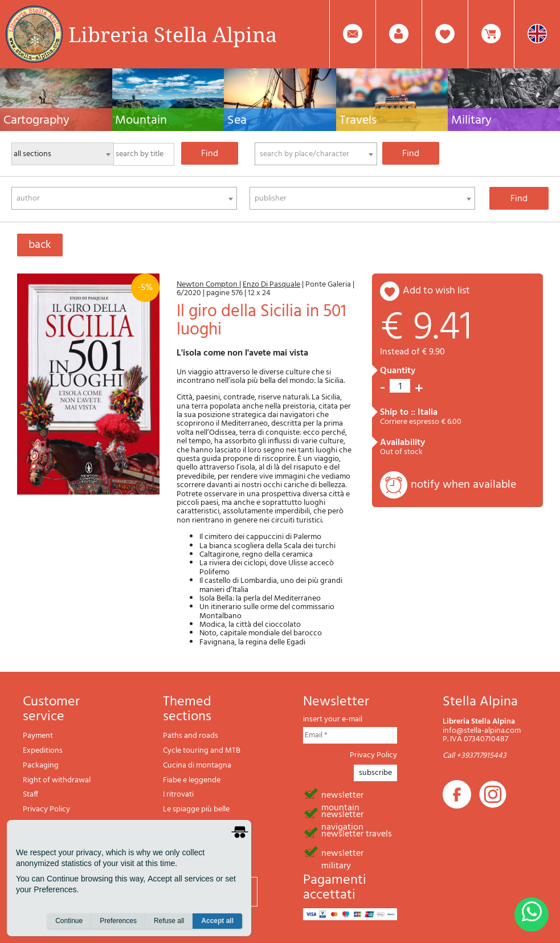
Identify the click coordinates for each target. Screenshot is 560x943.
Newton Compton (208, 285)
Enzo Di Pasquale (271, 285)
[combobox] (316, 154)
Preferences (118, 921)
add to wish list (436, 291)
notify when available (463, 485)
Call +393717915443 (475, 756)
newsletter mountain (342, 794)
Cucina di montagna (197, 766)
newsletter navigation (342, 814)
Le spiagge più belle (196, 809)
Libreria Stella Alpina (173, 34)
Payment (38, 736)
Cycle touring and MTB (202, 751)
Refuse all (169, 921)
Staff (30, 795)
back (40, 245)
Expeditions (43, 751)
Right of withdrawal (57, 780)
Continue (69, 921)
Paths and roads (191, 736)
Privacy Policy (46, 809)
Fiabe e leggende (192, 780)
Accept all (217, 921)
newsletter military (342, 852)
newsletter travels (357, 833)
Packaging (41, 766)
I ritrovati (178, 795)
